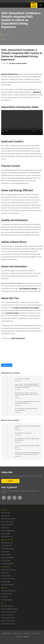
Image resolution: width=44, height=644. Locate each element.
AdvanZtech (37, 92)
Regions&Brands (34, 5)
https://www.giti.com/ (18, 338)
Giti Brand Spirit (6, 534)
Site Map (26, 637)
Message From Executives (9, 591)
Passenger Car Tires (7, 543)
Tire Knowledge (6, 561)
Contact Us (41, 1)
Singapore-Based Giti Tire (10, 74)
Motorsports (5, 567)
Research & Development (8, 519)
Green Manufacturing (7, 606)
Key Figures (5, 597)
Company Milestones (7, 525)
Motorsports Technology (8, 570)
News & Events (6, 513)
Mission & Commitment (8, 621)
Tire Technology (6, 555)
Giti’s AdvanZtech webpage (28, 289)
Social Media (31, 1)
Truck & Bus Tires (6, 546)
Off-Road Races (6, 576)
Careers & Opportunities (8, 531)
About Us (4, 510)
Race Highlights (6, 582)
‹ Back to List (7, 365)
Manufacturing (5, 516)
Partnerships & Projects (8, 618)
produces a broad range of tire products (26, 308)
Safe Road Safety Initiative (9, 624)
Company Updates (21, 63)
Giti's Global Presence (8, 522)
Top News (12, 63)
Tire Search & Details (7, 564)
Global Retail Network (7, 549)
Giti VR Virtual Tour (7, 537)
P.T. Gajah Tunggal (7, 600)
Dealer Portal (18, 633)
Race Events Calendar (8, 585)
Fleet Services (5, 552)
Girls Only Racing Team (8, 579)
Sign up (10, 481)
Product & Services (7, 540)
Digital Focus (5, 528)
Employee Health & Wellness (9, 609)
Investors (4, 588)
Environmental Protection (9, 612)
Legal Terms (27, 633)
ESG (2, 603)
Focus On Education (7, 615)
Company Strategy (7, 594)
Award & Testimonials (8, 558)
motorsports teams (12, 313)
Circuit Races (5, 573)
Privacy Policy (37, 633)
